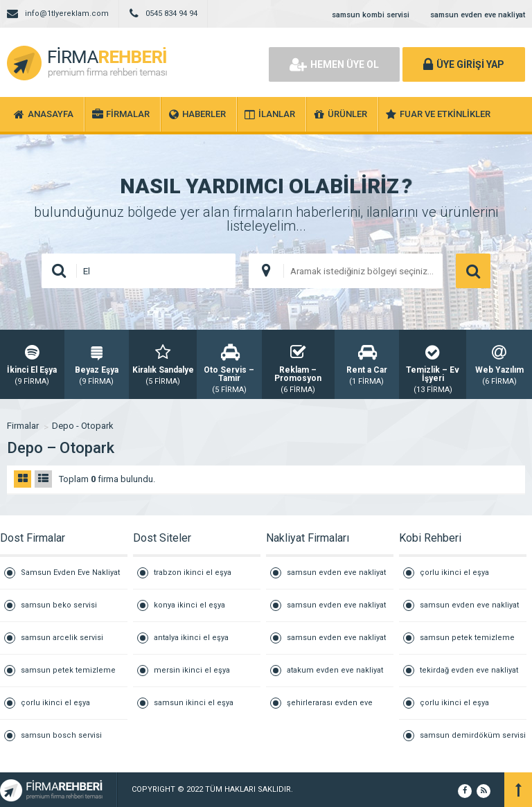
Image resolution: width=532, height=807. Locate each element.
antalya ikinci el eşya (191, 638)
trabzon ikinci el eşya (193, 573)
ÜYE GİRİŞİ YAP (464, 64)
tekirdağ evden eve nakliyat (469, 670)
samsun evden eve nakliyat (478, 15)
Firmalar (23, 426)
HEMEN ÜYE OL (334, 64)
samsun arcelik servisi (62, 638)
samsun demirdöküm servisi (473, 735)
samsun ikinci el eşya (194, 703)
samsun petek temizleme (68, 670)
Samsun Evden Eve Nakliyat (70, 573)
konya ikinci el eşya (189, 605)
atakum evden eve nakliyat (335, 670)
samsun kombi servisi (371, 15)
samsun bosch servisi (61, 735)
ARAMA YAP (473, 271)
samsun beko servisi (59, 605)
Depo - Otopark (83, 426)
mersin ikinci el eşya (192, 670)
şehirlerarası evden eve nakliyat (330, 709)
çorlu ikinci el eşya (55, 703)
